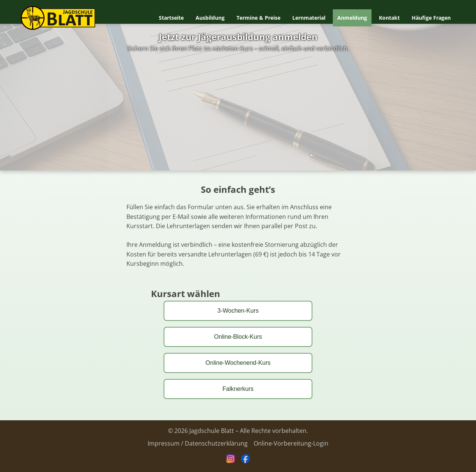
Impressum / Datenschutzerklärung (198, 443)
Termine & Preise (258, 18)
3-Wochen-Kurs (238, 311)
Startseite (171, 18)
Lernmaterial (309, 18)
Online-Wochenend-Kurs (238, 363)
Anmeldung (352, 18)
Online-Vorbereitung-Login (291, 443)
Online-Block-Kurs (238, 337)
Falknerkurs (238, 389)
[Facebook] (245, 461)
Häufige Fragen (431, 18)
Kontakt (389, 18)
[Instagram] (231, 461)
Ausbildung (210, 18)
